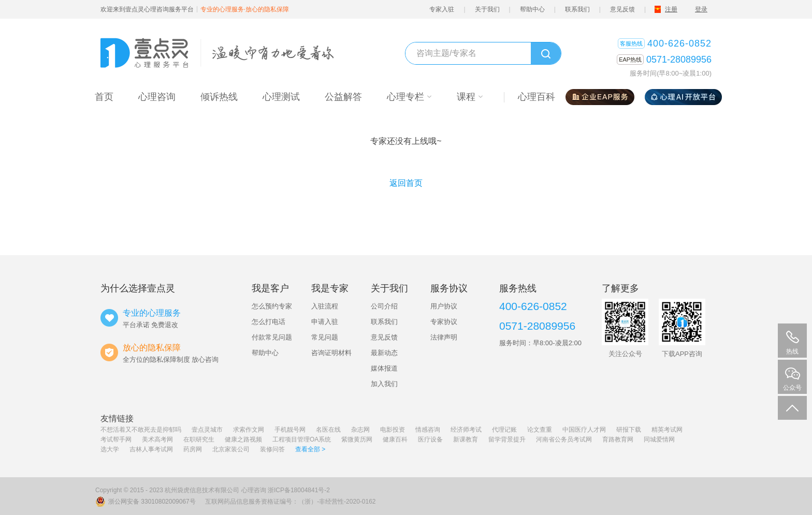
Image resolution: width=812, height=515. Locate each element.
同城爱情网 (659, 439)
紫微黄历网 (357, 439)
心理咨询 (254, 490)
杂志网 (360, 430)
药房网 (193, 449)
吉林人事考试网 (151, 449)
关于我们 (487, 9)
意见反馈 (622, 9)
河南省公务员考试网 (564, 439)
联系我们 (577, 9)
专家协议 (444, 322)
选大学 (110, 449)
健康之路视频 (243, 439)
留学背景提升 (507, 439)
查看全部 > (310, 449)
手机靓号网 (290, 430)
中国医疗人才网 (584, 430)
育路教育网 (618, 439)
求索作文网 (249, 430)
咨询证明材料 (331, 353)
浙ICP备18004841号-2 (299, 490)
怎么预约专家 (272, 306)
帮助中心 (532, 9)
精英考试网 (667, 430)
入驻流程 (325, 306)
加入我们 (384, 384)
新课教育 (466, 439)
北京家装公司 (231, 449)
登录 (701, 9)
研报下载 (629, 430)
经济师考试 (466, 430)
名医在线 (328, 430)
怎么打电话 (269, 322)
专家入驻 (442, 9)
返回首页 (406, 183)
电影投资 (393, 430)
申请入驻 (325, 322)
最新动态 (384, 353)
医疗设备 (430, 439)
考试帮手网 (116, 439)
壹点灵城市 (207, 430)
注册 (671, 9)
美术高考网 (157, 439)
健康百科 (395, 439)
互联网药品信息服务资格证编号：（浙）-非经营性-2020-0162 (290, 502)
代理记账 (504, 430)
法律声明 (444, 337)
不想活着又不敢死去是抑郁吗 (141, 430)
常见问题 (325, 337)
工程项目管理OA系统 (302, 439)
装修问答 (272, 449)
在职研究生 (199, 439)
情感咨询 (428, 430)
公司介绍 (384, 306)
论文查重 (540, 430)
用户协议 (444, 306)
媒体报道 (384, 368)
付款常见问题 (272, 337)
